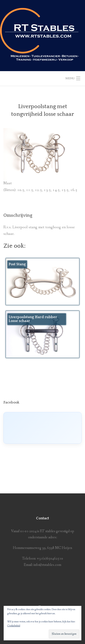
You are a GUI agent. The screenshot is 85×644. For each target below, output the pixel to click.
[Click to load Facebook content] (42, 428)
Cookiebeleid (14, 626)
